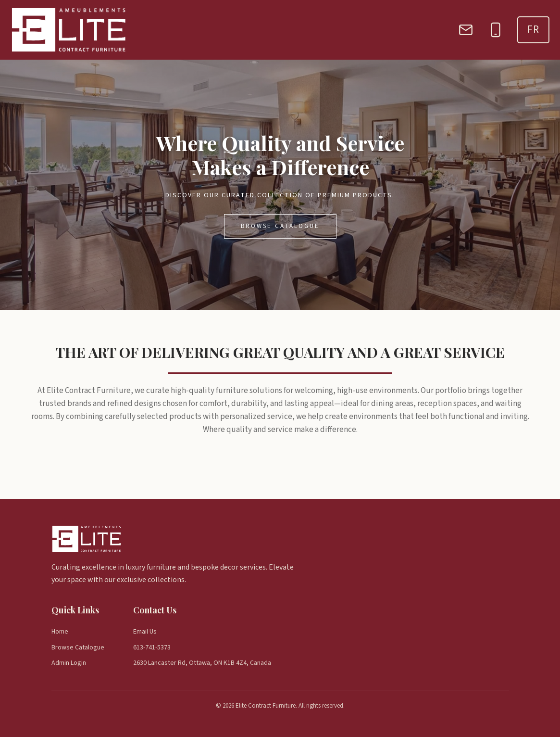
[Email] (466, 30)
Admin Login (69, 663)
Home (60, 632)
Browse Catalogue (280, 226)
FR (533, 29)
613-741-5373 (152, 648)
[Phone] (496, 30)
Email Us (145, 632)
